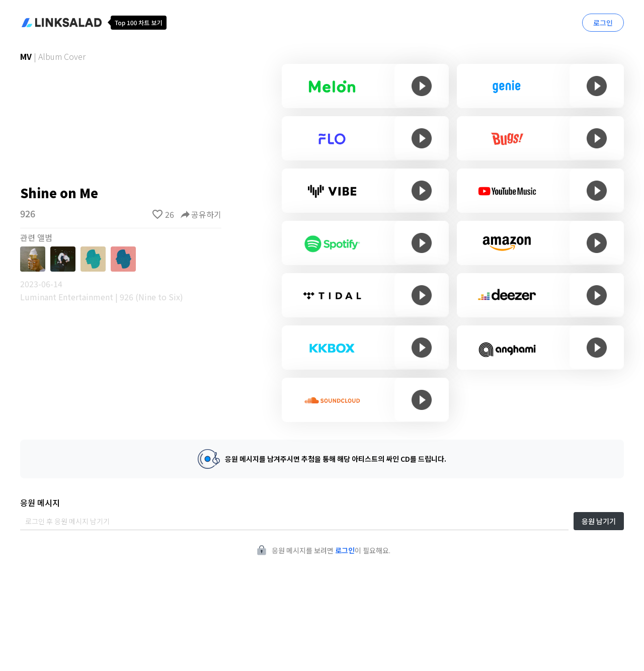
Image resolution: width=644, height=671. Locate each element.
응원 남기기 (599, 521)
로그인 (603, 23)
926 (28, 213)
